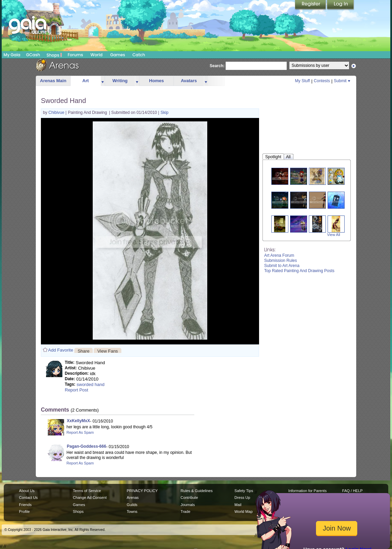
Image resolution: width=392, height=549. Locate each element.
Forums (75, 55)
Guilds (132, 505)
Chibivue (57, 113)
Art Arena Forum (279, 255)
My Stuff (302, 81)
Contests (322, 81)
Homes (156, 81)
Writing (120, 81)
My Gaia (12, 55)
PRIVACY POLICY (142, 491)
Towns (132, 511)
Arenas (133, 498)
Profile (24, 511)
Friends (25, 505)
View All (334, 235)
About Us (27, 491)
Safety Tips (244, 491)
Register (311, 5)
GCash (33, 55)
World (96, 55)
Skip (164, 113)
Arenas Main (53, 81)
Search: (217, 66)
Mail (238, 505)
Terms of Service (87, 491)
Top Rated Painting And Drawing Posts (299, 271)
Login (341, 5)
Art (86, 81)
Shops (54, 55)
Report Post (77, 390)
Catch (139, 55)
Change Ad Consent (90, 498)
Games (118, 55)
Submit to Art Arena (282, 266)
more (103, 81)
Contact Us (28, 498)
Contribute (189, 498)
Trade (185, 511)
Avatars (189, 81)
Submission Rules (281, 261)
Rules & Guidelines (197, 491)
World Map (244, 511)
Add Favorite (61, 350)
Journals (188, 505)
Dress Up (242, 498)
